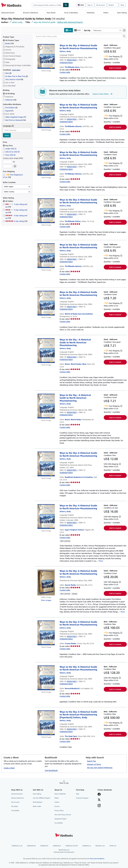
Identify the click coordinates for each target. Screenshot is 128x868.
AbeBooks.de (31, 846)
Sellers (106, 13)
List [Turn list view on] (68, 30)
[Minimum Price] (7, 162)
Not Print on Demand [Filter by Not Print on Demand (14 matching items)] (14, 120)
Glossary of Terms (94, 764)
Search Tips (91, 761)
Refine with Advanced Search (70, 22)
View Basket (15, 810)
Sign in (90, 5)
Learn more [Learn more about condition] (16, 70)
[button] (124, 36)
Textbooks (91, 13)
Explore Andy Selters (103, 94)
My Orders (15, 806)
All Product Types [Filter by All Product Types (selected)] (11, 40)
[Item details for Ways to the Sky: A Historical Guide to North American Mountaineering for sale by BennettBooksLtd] (46, 678)
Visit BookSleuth (51, 771)
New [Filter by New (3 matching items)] (7, 73)
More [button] (101, 561)
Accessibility (59, 823)
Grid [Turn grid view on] (77, 30)
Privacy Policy (59, 810)
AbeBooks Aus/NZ (72, 846)
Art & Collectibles (71, 13)
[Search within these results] (81, 36)
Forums (57, 806)
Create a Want (9, 768)
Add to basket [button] (115, 68)
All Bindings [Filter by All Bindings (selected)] (9, 93)
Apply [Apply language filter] (7, 135)
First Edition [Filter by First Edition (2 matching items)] (10, 108)
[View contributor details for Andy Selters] (65, 51)
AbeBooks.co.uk (17, 846)
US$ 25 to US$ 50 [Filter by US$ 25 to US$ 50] (11, 152)
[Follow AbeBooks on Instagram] (99, 806)
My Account (101, 5)
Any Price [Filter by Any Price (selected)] (8, 145)
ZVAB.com (113, 846)
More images (46, 600)
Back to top (64, 783)
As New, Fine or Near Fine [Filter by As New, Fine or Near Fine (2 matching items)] (15, 76)
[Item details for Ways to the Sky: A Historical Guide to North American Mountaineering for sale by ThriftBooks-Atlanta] (46, 116)
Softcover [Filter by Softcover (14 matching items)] (10, 100)
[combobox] (47, 5)
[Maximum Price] (7, 166)
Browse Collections (31, 13)
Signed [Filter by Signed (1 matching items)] (8, 111)
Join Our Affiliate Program (42, 798)
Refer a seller (37, 806)
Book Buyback (38, 802)
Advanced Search (8, 13)
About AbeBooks (60, 794)
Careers (57, 802)
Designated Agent (60, 819)
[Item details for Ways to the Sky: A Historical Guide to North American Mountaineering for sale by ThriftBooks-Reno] (46, 57)
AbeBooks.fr (44, 846)
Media (56, 798)
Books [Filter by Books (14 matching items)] (8, 43)
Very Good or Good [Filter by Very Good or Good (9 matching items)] (13, 79)
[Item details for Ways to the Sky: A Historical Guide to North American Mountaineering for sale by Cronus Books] (46, 633)
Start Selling (122, 13)
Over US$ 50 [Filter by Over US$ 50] (9, 155)
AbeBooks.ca (87, 846)
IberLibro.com (100, 846)
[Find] (66, 5)
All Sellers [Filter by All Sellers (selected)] (9, 201)
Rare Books (51, 13)
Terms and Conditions (97, 859)
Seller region (9, 187)
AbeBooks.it (57, 846)
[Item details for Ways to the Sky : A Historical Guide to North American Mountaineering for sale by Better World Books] (46, 406)
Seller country (9, 192)
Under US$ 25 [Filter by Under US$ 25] (10, 149)
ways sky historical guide (44, 22)
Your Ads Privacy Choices (63, 815)
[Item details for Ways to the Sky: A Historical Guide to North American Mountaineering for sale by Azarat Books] (46, 583)
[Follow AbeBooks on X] (99, 800)
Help (122, 5)
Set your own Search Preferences (100, 768)
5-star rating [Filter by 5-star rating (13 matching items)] (16, 221)
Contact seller (65, 72)
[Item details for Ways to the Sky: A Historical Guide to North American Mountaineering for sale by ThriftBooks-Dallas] (46, 211)
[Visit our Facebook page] (99, 795)
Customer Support (82, 798)
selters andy (17, 22)
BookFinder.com (64, 851)
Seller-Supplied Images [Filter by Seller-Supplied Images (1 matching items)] (14, 117)
